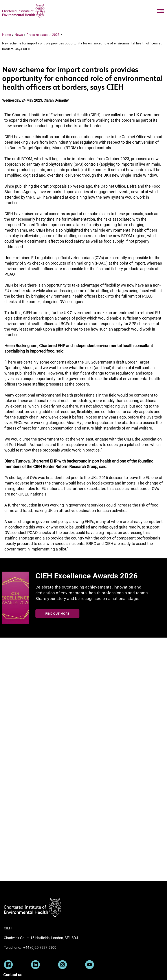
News (19, 35)
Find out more (57, 614)
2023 (56, 35)
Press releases (38, 35)
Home (7, 35)
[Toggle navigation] (160, 11)
